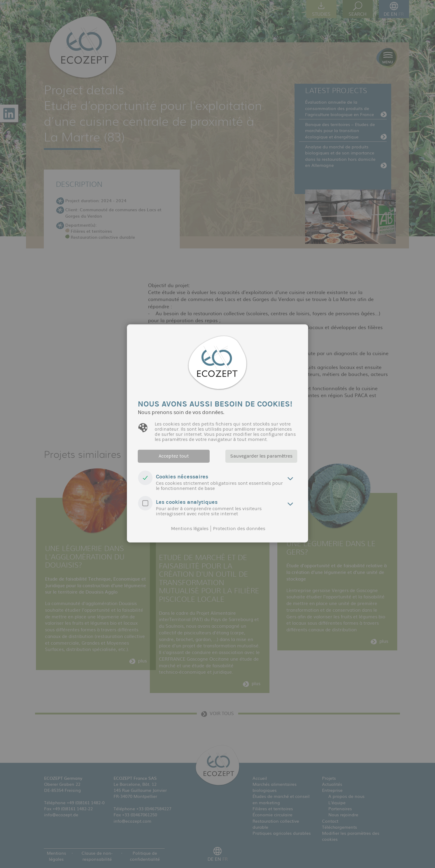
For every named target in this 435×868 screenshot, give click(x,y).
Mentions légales (190, 529)
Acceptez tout (174, 456)
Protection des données (239, 529)
